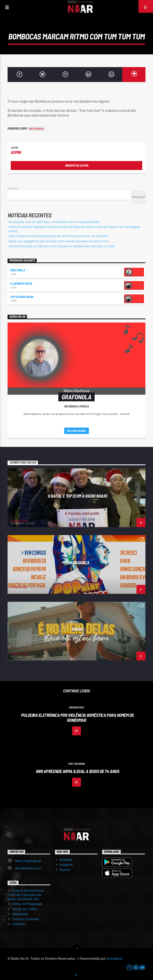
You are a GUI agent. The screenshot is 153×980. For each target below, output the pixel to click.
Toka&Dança (78, 563)
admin (16, 152)
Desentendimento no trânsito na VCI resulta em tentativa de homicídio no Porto (62, 246)
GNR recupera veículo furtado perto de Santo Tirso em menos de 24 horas (58, 236)
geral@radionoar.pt (28, 868)
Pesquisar (13, 188)
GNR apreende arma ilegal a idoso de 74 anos (78, 771)
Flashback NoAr (21, 283)
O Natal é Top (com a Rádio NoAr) (77, 496)
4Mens (78, 629)
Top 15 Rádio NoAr (22, 297)
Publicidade (20, 914)
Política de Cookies (25, 909)
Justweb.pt (115, 959)
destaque (36, 129)
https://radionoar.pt (28, 861)
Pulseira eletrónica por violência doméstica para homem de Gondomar (77, 718)
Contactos (19, 924)
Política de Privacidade (27, 904)
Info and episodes (76, 431)
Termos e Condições (26, 919)
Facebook (66, 860)
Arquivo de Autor (77, 165)
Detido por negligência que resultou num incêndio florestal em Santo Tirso (58, 241)
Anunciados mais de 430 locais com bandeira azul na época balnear (54, 222)
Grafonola (18, 270)
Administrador (19, 520)
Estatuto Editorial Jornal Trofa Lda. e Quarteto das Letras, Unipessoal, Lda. (25, 895)
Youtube (65, 870)
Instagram (66, 865)
